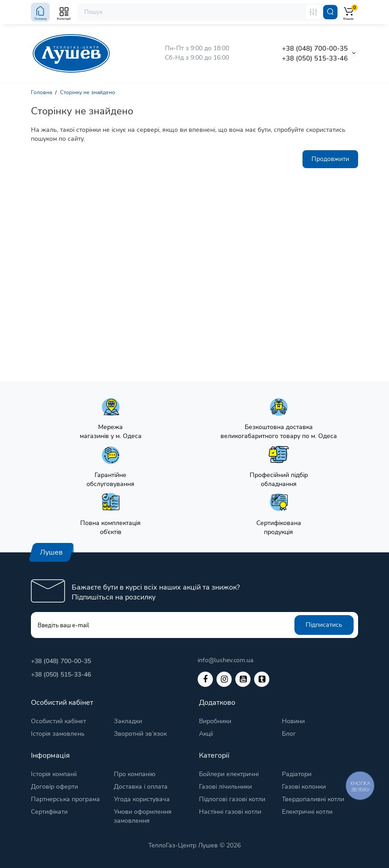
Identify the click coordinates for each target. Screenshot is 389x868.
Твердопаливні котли (313, 799)
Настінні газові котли (230, 812)
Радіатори (297, 774)
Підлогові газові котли (232, 799)
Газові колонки (304, 787)
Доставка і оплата (141, 787)
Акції (206, 734)
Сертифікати (49, 812)
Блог (289, 734)
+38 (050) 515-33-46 (315, 58)
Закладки (128, 721)
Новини (293, 721)
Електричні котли (307, 812)
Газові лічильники (225, 787)
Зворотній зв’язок (140, 734)
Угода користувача (142, 799)
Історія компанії (54, 774)
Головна (41, 92)
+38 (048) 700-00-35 (315, 48)
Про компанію (135, 774)
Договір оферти (54, 787)
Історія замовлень (58, 734)
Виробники (215, 721)
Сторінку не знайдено (88, 92)
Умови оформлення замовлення (143, 816)
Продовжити (330, 159)
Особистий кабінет (58, 721)
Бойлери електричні (229, 774)
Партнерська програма (65, 799)
